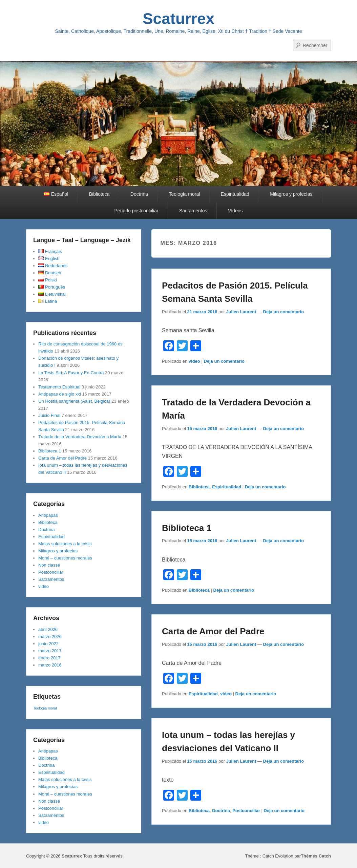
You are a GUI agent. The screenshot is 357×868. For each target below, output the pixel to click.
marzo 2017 (50, 651)
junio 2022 (48, 644)
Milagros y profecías (291, 194)
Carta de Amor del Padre (213, 631)
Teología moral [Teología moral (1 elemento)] (45, 708)
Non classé (49, 565)
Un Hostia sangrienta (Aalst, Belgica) (74, 401)
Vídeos (235, 211)
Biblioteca (99, 194)
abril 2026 (48, 629)
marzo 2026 (50, 637)
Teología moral (184, 194)
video (194, 361)
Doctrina (139, 194)
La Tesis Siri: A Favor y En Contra (71, 373)
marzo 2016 (50, 665)
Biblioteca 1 (187, 528)
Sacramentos (193, 211)
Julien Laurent (241, 312)
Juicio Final (49, 415)
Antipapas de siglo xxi (60, 394)
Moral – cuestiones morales (65, 558)
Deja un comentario (284, 312)
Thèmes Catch (316, 856)
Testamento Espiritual (59, 387)
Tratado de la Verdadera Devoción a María (80, 437)
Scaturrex (178, 19)
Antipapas (48, 515)
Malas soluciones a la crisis (65, 544)
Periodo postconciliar (136, 211)
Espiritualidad (235, 194)
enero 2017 (49, 658)
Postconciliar (246, 811)
